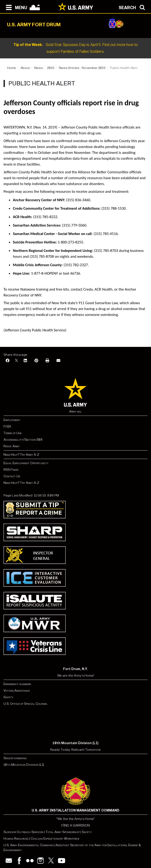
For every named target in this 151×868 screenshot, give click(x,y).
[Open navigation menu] (15, 7)
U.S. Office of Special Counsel (26, 704)
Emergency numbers (17, 684)
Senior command (15, 758)
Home (11, 68)
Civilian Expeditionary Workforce (55, 839)
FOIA (7, 426)
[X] (16, 361)
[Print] (47, 361)
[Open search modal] (133, 7)
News (38, 68)
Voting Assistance (17, 691)
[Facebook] (8, 361)
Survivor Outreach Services (23, 832)
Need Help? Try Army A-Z (21, 455)
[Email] (58, 361)
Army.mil (75, 411)
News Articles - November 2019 (82, 68)
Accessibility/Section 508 (23, 440)
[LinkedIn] (25, 361)
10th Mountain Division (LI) (24, 765)
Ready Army (12, 446)
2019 (51, 68)
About (25, 68)
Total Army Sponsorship (63, 832)
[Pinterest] (36, 361)
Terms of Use (13, 433)
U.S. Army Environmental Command (28, 845)
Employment (12, 420)
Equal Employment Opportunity (26, 463)
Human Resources (16, 839)
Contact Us (12, 476)
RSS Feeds (11, 470)
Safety (8, 697)
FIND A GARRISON (76, 825)
